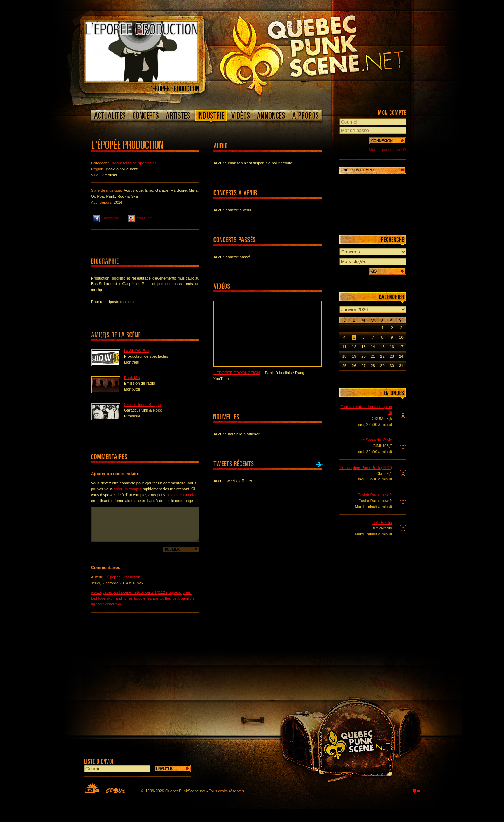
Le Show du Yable (376, 440)
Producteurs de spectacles (134, 163)
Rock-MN (132, 378)
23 (392, 356)
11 (344, 347)
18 (344, 356)
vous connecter (184, 495)
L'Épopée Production (122, 577)
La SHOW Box (137, 351)
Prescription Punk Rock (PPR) (366, 468)
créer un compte (128, 489)
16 (392, 347)
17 (401, 347)
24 (401, 356)
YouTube (140, 218)
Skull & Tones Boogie (142, 405)
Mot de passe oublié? (387, 150)
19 (354, 356)
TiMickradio (382, 522)
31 (401, 366)
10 (401, 337)
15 (382, 347)
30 (392, 366)
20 (363, 356)
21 (373, 356)
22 (382, 356)
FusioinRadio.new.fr (375, 495)
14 (373, 347)
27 (363, 366)
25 (344, 366)
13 (363, 347)
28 (373, 366)
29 (382, 366)
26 (354, 366)
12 (354, 347)
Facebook (106, 218)
